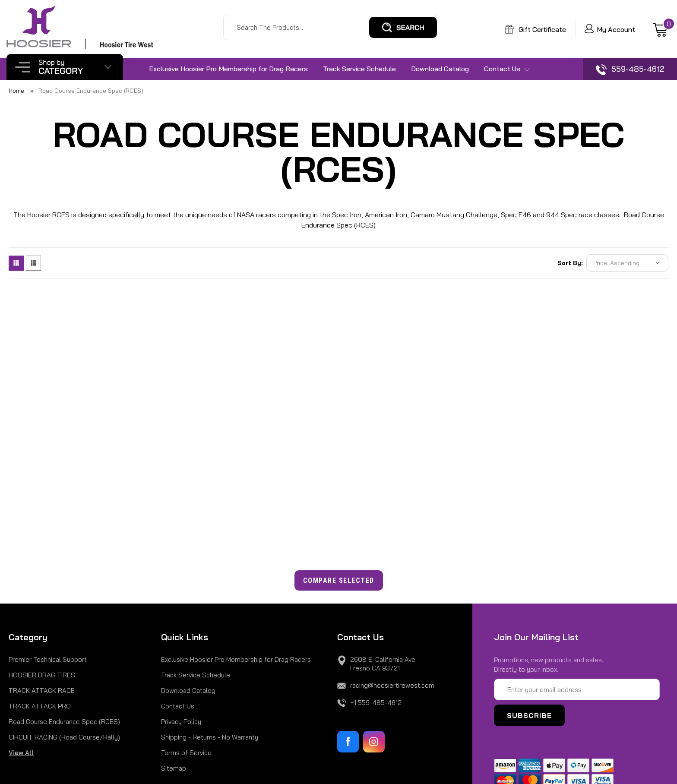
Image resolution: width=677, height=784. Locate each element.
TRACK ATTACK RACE (42, 691)
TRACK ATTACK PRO (40, 706)
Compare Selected (339, 580)
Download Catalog (440, 69)
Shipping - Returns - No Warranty (210, 737)
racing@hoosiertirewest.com (392, 685)
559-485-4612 (630, 70)
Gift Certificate (535, 29)
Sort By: (570, 263)
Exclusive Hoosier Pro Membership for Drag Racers (228, 69)
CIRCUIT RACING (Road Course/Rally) (64, 737)
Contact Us (507, 69)
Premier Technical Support (48, 659)
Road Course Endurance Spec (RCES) (91, 91)
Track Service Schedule (359, 69)
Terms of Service (186, 753)
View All (21, 753)
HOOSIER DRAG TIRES (42, 675)
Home (16, 91)
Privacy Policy (181, 722)
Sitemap (174, 768)
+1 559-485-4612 (376, 703)
